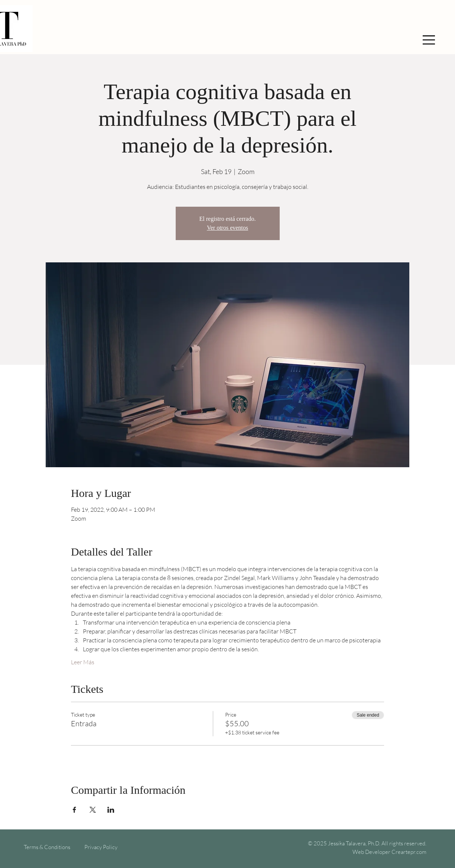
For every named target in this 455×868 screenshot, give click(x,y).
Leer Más (83, 662)
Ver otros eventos (227, 228)
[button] (429, 40)
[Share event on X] (93, 810)
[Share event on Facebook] (74, 810)
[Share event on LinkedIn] (111, 810)
